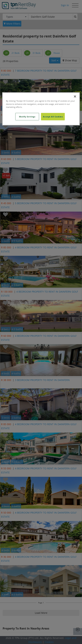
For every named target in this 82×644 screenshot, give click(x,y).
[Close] (75, 97)
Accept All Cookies (53, 116)
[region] (41, 109)
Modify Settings (27, 116)
